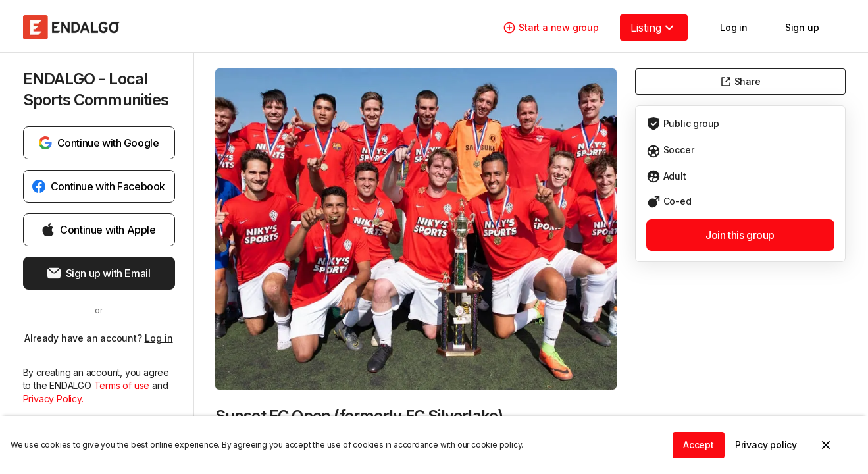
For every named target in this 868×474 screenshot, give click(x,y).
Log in (159, 338)
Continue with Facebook (99, 186)
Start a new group (551, 28)
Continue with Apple (98, 230)
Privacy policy (766, 445)
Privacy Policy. (53, 399)
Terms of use (123, 385)
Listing (654, 28)
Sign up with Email (99, 273)
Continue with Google (99, 143)
